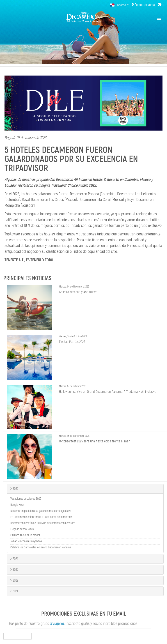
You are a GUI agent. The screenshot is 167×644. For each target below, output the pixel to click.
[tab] (85, 489)
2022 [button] (14, 580)
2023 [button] (14, 569)
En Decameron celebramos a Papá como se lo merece (41, 517)
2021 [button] (14, 591)
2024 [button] (14, 559)
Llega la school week (22, 529)
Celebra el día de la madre (25, 535)
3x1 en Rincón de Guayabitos (26, 541)
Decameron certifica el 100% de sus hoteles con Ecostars (43, 523)
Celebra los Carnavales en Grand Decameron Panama (41, 547)
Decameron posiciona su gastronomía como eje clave (41, 511)
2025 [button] (14, 489)
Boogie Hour (17, 505)
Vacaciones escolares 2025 (26, 499)
